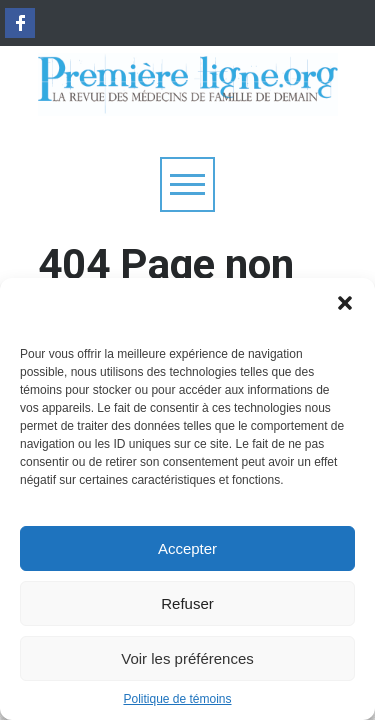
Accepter (187, 548)
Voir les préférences (187, 658)
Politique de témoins (177, 699)
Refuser (187, 603)
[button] (345, 303)
